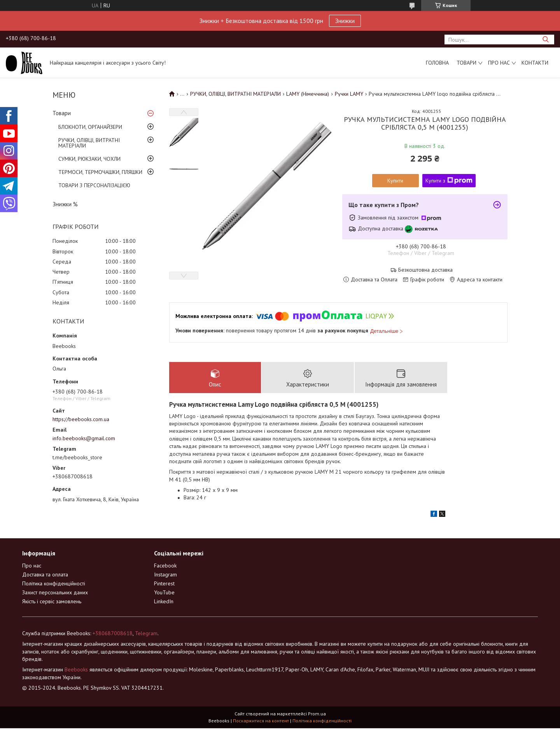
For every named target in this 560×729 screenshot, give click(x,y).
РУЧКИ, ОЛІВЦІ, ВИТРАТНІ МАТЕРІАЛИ (89, 143)
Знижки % (65, 204)
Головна (437, 63)
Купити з (449, 181)
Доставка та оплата (45, 575)
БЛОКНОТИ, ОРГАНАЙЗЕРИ (90, 127)
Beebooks (76, 670)
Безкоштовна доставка (425, 270)
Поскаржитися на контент (261, 721)
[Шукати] (545, 40)
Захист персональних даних (55, 593)
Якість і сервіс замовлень (52, 602)
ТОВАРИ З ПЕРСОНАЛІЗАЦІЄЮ (94, 185)
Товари (466, 63)
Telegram (146, 634)
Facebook (165, 566)
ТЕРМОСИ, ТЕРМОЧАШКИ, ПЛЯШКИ (100, 172)
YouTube (164, 593)
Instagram (165, 575)
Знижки (345, 21)
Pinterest (164, 584)
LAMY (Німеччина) (308, 94)
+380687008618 (113, 634)
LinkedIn (164, 602)
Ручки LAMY (349, 94)
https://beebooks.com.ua (81, 419)
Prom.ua (317, 714)
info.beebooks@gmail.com (84, 438)
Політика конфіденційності (54, 584)
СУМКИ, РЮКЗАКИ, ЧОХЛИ (89, 159)
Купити (395, 181)
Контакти (535, 63)
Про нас (499, 63)
